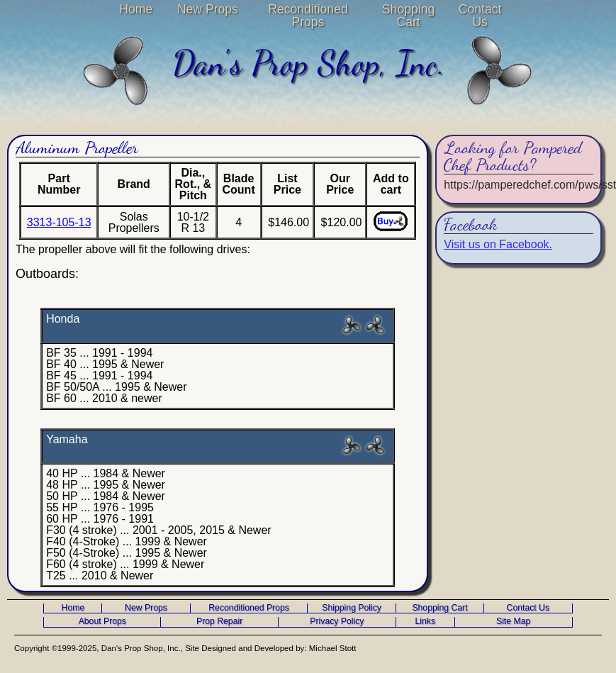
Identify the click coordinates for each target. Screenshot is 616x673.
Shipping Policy (352, 608)
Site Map (513, 622)
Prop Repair (219, 622)
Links (425, 622)
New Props (208, 9)
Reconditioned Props (308, 16)
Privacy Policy (337, 622)
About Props (102, 622)
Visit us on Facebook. (498, 244)
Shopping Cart (408, 16)
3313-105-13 (59, 222)
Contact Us (480, 16)
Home (136, 9)
